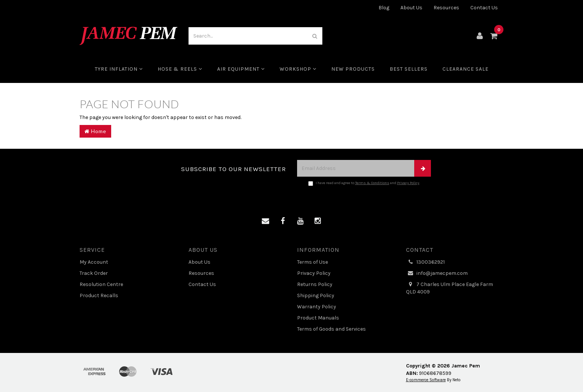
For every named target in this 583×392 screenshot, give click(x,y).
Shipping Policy (316, 295)
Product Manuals (318, 318)
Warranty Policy (317, 307)
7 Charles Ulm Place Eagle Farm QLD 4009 (450, 288)
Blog (384, 8)
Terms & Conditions (372, 183)
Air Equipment (241, 69)
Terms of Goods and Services (331, 329)
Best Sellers (409, 69)
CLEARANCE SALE (466, 69)
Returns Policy (315, 284)
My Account (94, 262)
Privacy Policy (408, 183)
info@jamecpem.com (437, 273)
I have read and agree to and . (364, 183)
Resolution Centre (101, 284)
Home (95, 131)
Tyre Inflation (119, 69)
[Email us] (265, 221)
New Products (353, 69)
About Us (411, 8)
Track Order (94, 273)
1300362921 (425, 262)
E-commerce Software (426, 380)
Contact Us (484, 8)
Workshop (298, 69)
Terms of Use (313, 262)
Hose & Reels (180, 69)
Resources (446, 8)
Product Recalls (99, 295)
